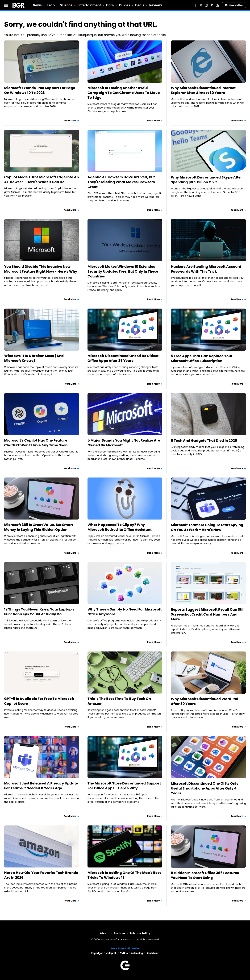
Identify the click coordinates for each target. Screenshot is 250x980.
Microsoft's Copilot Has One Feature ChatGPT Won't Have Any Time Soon (36, 443)
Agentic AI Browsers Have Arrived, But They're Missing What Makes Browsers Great (121, 182)
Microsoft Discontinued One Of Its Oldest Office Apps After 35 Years (123, 358)
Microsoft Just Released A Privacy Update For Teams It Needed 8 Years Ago (41, 786)
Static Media (108, 940)
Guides (125, 5)
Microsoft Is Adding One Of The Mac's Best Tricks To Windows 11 (124, 875)
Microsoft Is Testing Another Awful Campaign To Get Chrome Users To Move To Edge (124, 93)
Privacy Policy (140, 933)
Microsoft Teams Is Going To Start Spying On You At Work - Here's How (207, 527)
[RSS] (218, 5)
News (37, 5)
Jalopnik (111, 953)
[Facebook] (195, 5)
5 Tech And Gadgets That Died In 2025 (204, 441)
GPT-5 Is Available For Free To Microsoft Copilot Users (39, 701)
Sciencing (137, 953)
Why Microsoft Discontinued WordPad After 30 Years (205, 701)
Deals (140, 5)
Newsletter (234, 5)
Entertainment (89, 5)
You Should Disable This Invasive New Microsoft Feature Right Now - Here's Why (41, 269)
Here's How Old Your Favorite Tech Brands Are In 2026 (41, 875)
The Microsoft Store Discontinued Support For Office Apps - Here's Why (124, 786)
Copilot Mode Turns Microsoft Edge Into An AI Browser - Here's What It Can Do (41, 180)
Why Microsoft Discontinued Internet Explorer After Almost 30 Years (203, 90)
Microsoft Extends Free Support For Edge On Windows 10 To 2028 (40, 90)
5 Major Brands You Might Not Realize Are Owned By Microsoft (124, 443)
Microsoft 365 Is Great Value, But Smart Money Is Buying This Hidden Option (39, 527)
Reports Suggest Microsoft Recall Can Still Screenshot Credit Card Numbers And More (208, 614)
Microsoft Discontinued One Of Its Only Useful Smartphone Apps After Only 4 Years (205, 788)
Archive (119, 933)
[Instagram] (206, 5)
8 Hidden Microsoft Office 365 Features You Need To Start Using (205, 875)
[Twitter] (201, 5)
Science (66, 5)
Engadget (97, 953)
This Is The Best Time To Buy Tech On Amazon (119, 701)
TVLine (124, 953)
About (104, 933)
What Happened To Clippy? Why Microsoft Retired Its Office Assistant (120, 527)
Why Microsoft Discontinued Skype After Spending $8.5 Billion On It (206, 180)
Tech (51, 5)
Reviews (156, 5)
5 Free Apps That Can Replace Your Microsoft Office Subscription (202, 358)
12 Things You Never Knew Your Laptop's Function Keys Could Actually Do (39, 612)
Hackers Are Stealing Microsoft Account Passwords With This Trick (206, 269)
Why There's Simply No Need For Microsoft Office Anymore (125, 612)
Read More (70, 121)
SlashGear (153, 953)
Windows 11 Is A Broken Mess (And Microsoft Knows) (34, 358)
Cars (110, 5)
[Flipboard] (212, 5)
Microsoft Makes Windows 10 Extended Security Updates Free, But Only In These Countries (123, 271)
